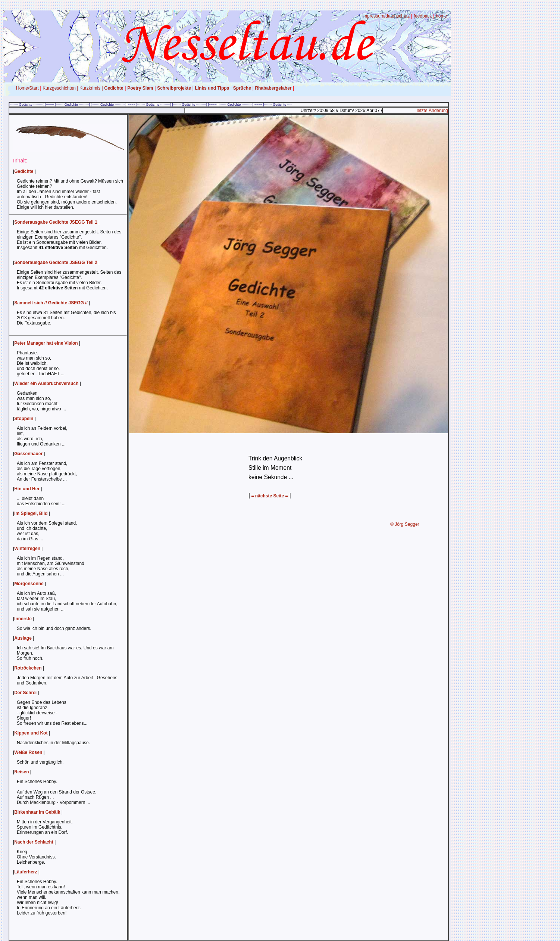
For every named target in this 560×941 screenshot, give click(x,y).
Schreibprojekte (174, 88)
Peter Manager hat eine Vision (46, 343)
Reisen (21, 772)
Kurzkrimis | (91, 88)
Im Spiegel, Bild (31, 513)
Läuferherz (26, 872)
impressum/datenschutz (386, 16)
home (441, 16)
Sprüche (242, 88)
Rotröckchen (28, 668)
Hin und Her (27, 489)
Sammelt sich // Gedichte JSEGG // (51, 303)
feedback (423, 16)
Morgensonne (29, 584)
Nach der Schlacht (34, 842)
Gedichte (114, 88)
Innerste (23, 619)
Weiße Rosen (28, 752)
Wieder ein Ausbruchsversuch (46, 383)
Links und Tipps (212, 88)
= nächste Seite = (269, 496)
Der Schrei (25, 693)
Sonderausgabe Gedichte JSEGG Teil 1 (56, 222)
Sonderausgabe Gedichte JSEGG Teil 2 (56, 263)
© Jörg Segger (405, 524)
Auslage (23, 638)
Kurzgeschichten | (60, 88)
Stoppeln (24, 419)
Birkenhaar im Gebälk (37, 812)
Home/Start (27, 88)
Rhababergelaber (273, 88)
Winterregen (27, 549)
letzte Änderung (432, 111)
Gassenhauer (28, 454)
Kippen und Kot (31, 733)
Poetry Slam (140, 88)
